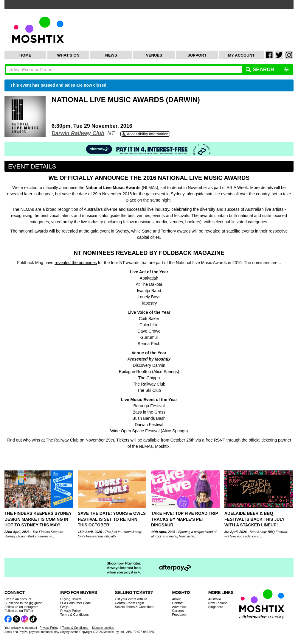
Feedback (179, 615)
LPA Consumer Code (76, 603)
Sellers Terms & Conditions (135, 607)
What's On (68, 55)
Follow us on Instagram (21, 607)
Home (25, 55)
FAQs (64, 607)
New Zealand (218, 603)
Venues (154, 55)
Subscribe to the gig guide (23, 603)
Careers (178, 611)
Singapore (216, 607)
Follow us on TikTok (19, 611)
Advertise (179, 607)
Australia (215, 599)
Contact (178, 603)
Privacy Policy (70, 611)
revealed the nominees (76, 263)
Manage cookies (103, 628)
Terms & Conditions (74, 615)
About (176, 599)
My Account (241, 55)
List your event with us (131, 599)
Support (197, 55)
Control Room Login (130, 603)
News (111, 55)
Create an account (18, 599)
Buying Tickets (71, 599)
